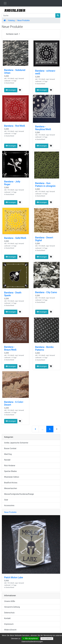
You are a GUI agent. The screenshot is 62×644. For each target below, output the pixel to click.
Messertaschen (11, 488)
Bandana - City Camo (46, 292)
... (43, 429)
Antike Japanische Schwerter (16, 443)
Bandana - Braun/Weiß (10, 348)
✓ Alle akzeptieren (30, 638)
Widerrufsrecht (10, 630)
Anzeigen (11, 90)
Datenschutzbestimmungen (32, 641)
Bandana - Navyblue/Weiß (43, 128)
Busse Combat (10, 448)
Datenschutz (9, 613)
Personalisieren (47, 639)
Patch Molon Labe (14, 577)
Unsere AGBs (10, 601)
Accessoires (9, 505)
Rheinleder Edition (12, 477)
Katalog (12, 20)
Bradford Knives (11, 483)
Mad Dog (8, 454)
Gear (6, 500)
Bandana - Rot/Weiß (15, 126)
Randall (7, 460)
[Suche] (29, 15)
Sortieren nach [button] (12, 34)
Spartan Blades (10, 471)
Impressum (9, 624)
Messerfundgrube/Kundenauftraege (19, 494)
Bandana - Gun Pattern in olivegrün (45, 185)
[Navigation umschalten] (5, 3)
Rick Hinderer (10, 466)
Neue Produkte (23, 20)
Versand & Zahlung (12, 607)
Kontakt (7, 618)
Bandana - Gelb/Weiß (15, 238)
